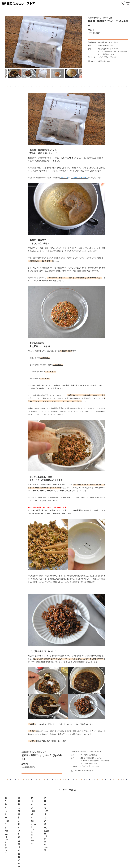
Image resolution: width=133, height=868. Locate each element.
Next (78, 74)
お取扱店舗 (53, 849)
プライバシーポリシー (72, 849)
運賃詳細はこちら (108, 59)
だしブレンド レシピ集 (109, 849)
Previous (9, 74)
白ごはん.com (122, 3)
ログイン (90, 849)
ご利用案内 (38, 849)
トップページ (22, 849)
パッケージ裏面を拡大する (99, 66)
